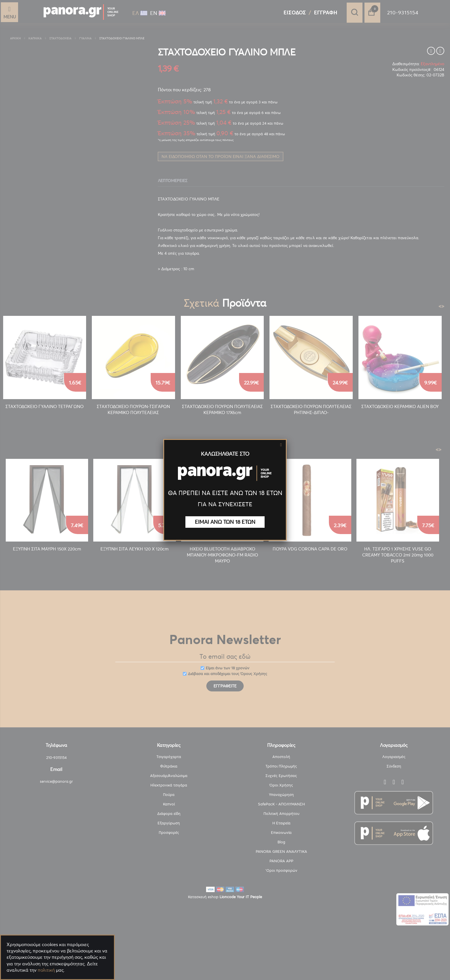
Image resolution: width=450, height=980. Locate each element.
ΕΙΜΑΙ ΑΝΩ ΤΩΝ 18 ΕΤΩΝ (225, 522)
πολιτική (46, 970)
